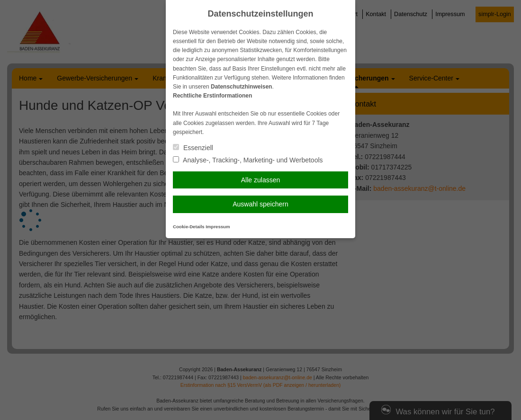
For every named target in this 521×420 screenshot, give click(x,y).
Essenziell (193, 148)
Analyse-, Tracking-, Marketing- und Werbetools (248, 160)
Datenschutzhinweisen (241, 87)
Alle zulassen (261, 180)
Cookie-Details (189, 227)
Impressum (218, 227)
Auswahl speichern (260, 204)
